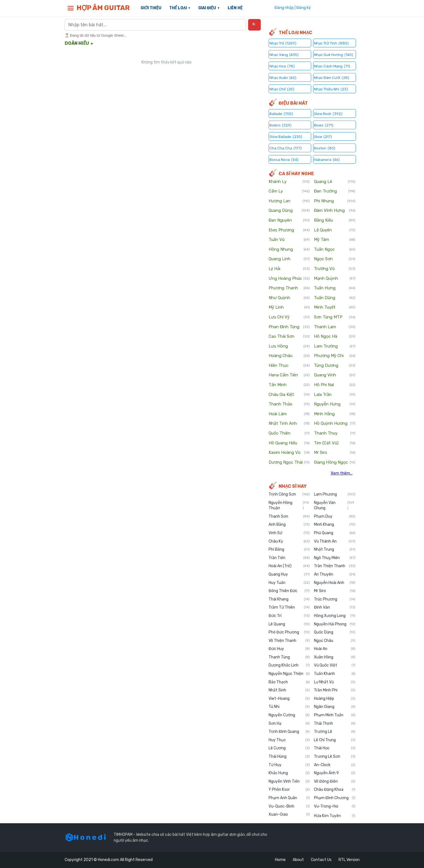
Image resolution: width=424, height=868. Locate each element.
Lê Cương (289, 748)
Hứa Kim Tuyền (335, 816)
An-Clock (335, 765)
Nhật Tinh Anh (289, 424)
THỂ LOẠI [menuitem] (178, 8)
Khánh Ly (289, 182)
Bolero (280, 125)
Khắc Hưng (289, 773)
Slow (323, 136)
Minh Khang (335, 525)
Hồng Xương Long (335, 616)
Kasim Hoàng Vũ (289, 453)
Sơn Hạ (289, 724)
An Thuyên (335, 574)
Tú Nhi (289, 707)
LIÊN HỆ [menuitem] (235, 8)
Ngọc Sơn (335, 259)
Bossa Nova (284, 159)
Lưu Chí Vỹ (289, 317)
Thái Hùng (289, 757)
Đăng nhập (284, 8)
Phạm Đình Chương (335, 798)
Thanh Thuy (335, 433)
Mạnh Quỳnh (335, 279)
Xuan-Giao (289, 815)
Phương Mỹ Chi (335, 356)
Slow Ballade (286, 136)
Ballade (281, 113)
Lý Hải (289, 269)
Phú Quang (335, 533)
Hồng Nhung (289, 250)
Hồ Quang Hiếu (289, 443)
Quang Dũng (289, 211)
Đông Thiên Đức (289, 591)
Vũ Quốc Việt (335, 665)
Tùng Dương (335, 366)
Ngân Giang (335, 707)
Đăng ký (304, 8)
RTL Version (349, 860)
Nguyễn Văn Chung (335, 505)
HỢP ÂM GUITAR (103, 8)
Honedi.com (108, 860)
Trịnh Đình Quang (289, 732)
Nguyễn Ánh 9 (335, 773)
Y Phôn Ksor (289, 790)
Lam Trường (335, 346)
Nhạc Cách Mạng (332, 66)
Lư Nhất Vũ (335, 682)
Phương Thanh (289, 288)
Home (280, 860)
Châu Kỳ (289, 541)
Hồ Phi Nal (335, 385)
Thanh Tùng (289, 657)
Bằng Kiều (335, 220)
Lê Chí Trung (335, 740)
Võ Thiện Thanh (289, 641)
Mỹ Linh (289, 308)
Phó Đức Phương (289, 632)
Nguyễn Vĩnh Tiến (289, 782)
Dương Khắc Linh (289, 665)
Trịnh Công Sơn (289, 494)
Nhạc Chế (282, 89)
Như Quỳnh (289, 298)
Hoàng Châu (289, 356)
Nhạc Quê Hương (334, 54)
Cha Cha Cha (286, 148)
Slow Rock (328, 113)
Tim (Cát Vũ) (335, 443)
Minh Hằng (335, 414)
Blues (324, 125)
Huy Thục (289, 740)
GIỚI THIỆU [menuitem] (151, 8)
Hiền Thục (289, 366)
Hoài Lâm (289, 414)
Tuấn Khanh (335, 674)
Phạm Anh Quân (289, 798)
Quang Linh (289, 259)
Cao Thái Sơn (289, 337)
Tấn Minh (289, 385)
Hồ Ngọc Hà (335, 337)
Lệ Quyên (335, 230)
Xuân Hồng (335, 657)
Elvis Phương (289, 230)
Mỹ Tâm (335, 240)
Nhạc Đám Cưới (332, 77)
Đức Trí (289, 616)
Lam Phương (335, 494)
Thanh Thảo (289, 404)
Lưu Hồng (289, 346)
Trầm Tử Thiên (289, 607)
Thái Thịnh (335, 724)
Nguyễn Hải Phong (335, 624)
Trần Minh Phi (335, 690)
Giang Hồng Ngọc (335, 463)
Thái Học (335, 748)
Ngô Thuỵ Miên (335, 558)
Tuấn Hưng (335, 288)
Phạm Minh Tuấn (335, 715)
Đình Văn (335, 607)
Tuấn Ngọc (335, 250)
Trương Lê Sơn (335, 757)
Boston (325, 148)
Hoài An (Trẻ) (289, 566)
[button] (71, 8)
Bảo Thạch (289, 682)
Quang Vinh (335, 375)
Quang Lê (335, 182)
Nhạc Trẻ (283, 43)
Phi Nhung (335, 201)
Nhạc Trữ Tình (331, 43)
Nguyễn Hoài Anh (335, 583)
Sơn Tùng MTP (335, 317)
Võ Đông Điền (335, 782)
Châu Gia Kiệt (289, 395)
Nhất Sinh (289, 690)
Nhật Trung (335, 550)
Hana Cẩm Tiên (289, 375)
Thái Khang (289, 599)
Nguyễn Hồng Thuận (289, 505)
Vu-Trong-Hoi (335, 806)
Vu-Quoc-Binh (289, 806)
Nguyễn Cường (289, 715)
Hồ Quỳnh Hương (335, 424)
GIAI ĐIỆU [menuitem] (207, 8)
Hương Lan (289, 201)
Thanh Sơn (289, 517)
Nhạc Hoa (282, 66)
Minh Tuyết (335, 308)
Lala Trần (335, 395)
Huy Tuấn (289, 583)
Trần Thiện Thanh (335, 566)
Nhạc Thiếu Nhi (331, 89)
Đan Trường (335, 191)
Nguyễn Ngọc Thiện (289, 674)
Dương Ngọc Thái (289, 463)
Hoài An (335, 649)
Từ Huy (289, 765)
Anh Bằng (289, 525)
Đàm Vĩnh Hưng (335, 211)
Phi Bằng (289, 550)
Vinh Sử (289, 533)
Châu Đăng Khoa (335, 790)
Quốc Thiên (289, 433)
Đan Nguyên (289, 220)
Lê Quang (289, 624)
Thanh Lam (335, 327)
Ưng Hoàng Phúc (289, 279)
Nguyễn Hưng (335, 404)
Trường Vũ (335, 269)
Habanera (327, 159)
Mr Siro (335, 453)
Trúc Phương (335, 599)
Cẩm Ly (289, 191)
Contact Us (321, 860)
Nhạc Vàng (284, 54)
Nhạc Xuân (283, 77)
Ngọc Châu (335, 641)
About (298, 860)
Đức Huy (289, 649)
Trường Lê (335, 732)
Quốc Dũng (335, 632)
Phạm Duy (335, 517)
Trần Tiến (289, 558)
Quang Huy (289, 574)
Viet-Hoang (289, 699)
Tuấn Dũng (335, 298)
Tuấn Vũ (289, 240)
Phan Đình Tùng (289, 327)
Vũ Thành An (335, 541)
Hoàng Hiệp (335, 699)
